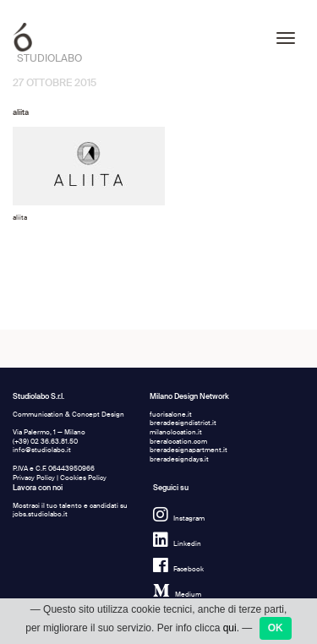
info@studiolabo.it (42, 450)
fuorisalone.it (171, 415)
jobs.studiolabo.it (40, 514)
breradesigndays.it (179, 459)
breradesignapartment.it (189, 450)
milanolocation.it (176, 432)
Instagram (179, 518)
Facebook (178, 569)
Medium (177, 595)
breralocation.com (178, 442)
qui (230, 636)
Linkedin (177, 544)
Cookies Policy (83, 478)
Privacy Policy (34, 478)
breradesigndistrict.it (183, 423)
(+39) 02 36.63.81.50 (45, 442)
